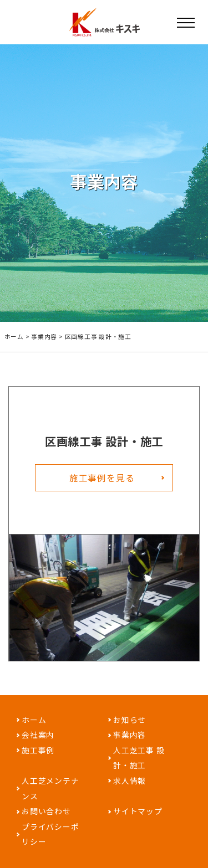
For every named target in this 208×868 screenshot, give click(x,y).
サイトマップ (138, 818)
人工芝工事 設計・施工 (139, 763)
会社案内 (38, 739)
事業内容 (44, 337)
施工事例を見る (102, 482)
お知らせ (130, 723)
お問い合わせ (46, 818)
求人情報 (130, 786)
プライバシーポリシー (50, 841)
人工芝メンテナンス (50, 794)
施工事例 (38, 755)
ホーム (14, 337)
